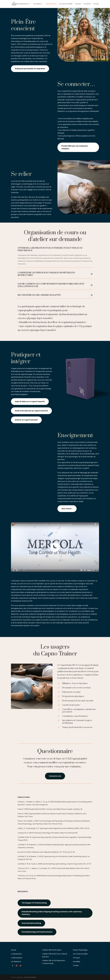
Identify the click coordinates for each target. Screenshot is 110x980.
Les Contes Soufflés (66, 4)
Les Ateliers (37, 4)
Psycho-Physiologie (80, 950)
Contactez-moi (55, 776)
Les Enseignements (22, 4)
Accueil (14, 950)
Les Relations (16, 961)
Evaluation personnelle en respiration (30, 69)
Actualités (87, 4)
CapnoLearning (51, 4)
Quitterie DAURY (30, 977)
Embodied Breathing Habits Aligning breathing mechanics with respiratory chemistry (52, 913)
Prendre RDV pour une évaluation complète (75, 147)
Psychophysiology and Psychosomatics (37, 932)
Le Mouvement (17, 958)
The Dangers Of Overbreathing (34, 903)
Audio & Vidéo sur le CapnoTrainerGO (30, 401)
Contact (96, 4)
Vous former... (67, 509)
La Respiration (16, 954)
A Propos (78, 4)
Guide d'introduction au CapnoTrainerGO (31, 411)
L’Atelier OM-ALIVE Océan (52, 950)
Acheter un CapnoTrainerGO (26, 420)
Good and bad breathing (31, 923)
